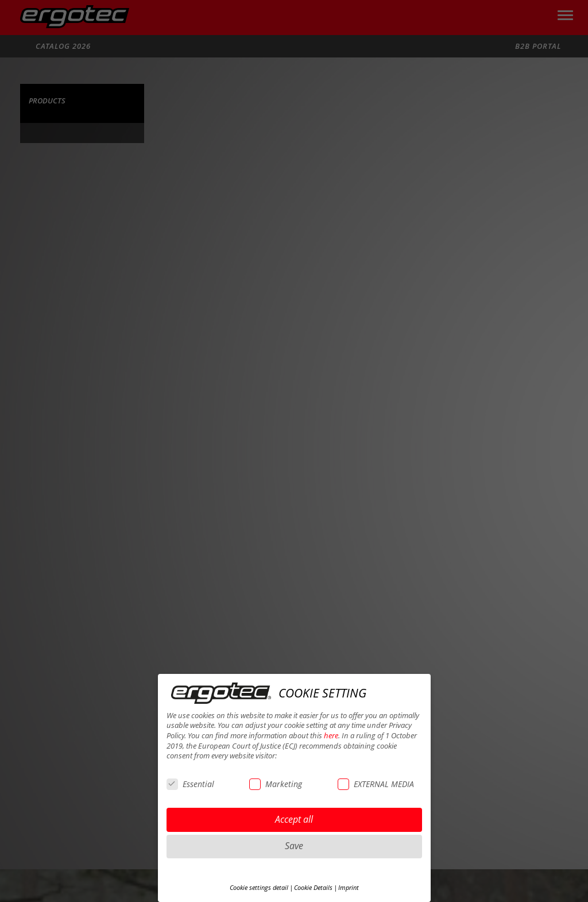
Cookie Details (313, 888)
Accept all (294, 819)
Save (294, 846)
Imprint (349, 888)
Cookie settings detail (259, 888)
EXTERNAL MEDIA (376, 784)
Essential (190, 784)
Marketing (276, 784)
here (331, 736)
